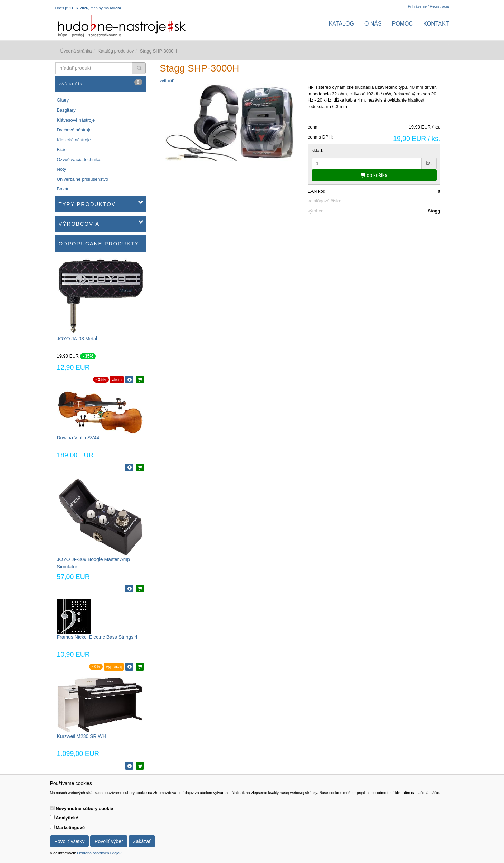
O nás (373, 24)
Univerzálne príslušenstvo (83, 179)
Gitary (63, 100)
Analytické (67, 818)
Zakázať (142, 841)
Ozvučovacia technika (79, 159)
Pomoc (402, 24)
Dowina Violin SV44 (78, 438)
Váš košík (101, 82)
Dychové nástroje (74, 130)
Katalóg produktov (116, 51)
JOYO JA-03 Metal (77, 339)
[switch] (52, 808)
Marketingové (70, 828)
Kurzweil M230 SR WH (82, 736)
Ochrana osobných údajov (99, 853)
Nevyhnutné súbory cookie (84, 809)
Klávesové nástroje (76, 120)
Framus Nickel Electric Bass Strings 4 (97, 637)
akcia (117, 380)
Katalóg (341, 24)
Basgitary (66, 110)
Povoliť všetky (70, 841)
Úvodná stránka (76, 51)
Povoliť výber (109, 841)
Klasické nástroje (74, 140)
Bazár (63, 189)
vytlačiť (167, 81)
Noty (62, 169)
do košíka (374, 175)
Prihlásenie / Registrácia (428, 6)
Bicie (62, 149)
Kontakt (436, 24)
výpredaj (114, 667)
